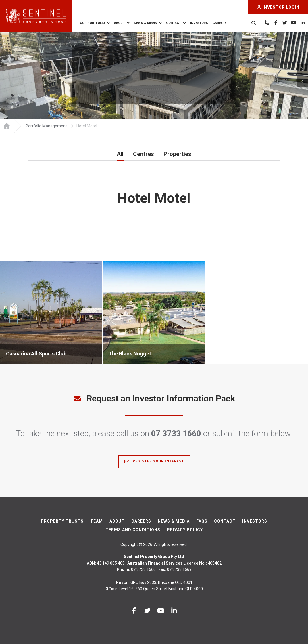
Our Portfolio (92, 23)
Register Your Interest (154, 462)
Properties (177, 154)
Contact (174, 23)
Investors (199, 23)
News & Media (145, 23)
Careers (220, 23)
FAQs (202, 521)
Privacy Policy (185, 530)
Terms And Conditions (133, 530)
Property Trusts (62, 521)
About (119, 23)
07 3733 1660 (176, 434)
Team (97, 521)
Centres (144, 154)
